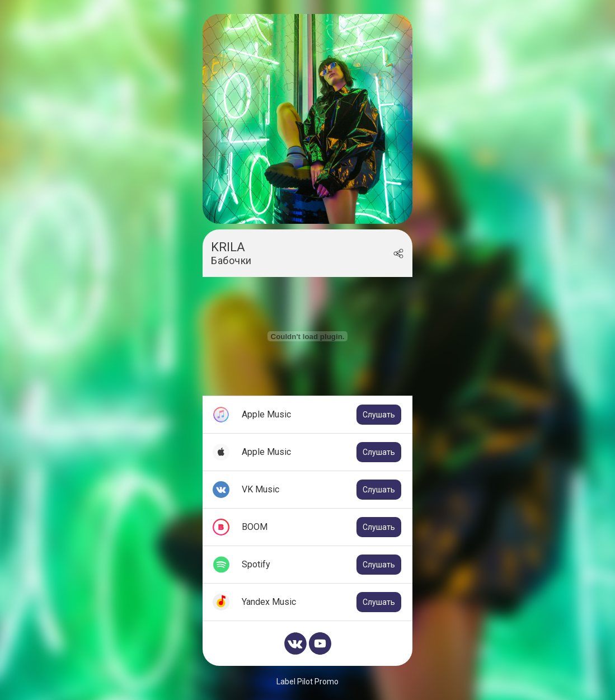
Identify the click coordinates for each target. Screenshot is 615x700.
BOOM (321, 527)
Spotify (321, 565)
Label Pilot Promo (307, 682)
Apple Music (321, 415)
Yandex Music (321, 602)
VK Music (321, 490)
